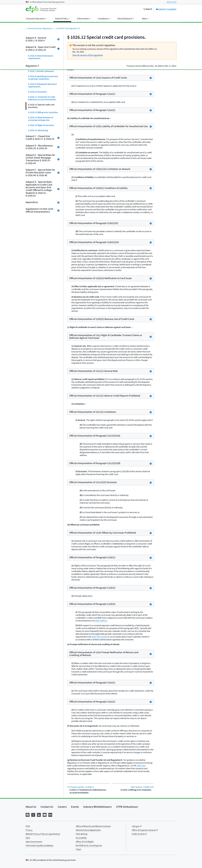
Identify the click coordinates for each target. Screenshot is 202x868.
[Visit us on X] (33, 815)
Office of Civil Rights (85, 842)
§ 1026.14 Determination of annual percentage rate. (41, 119)
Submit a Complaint (166, 9)
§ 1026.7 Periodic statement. (41, 71)
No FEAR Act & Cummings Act (89, 846)
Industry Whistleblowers (97, 807)
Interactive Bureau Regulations (40, 28)
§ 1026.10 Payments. (38, 92)
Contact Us (47, 807)
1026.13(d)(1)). (101, 621)
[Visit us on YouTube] (45, 815)
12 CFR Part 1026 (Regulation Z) (68, 28)
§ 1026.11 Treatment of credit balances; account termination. (42, 98)
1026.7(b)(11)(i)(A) (99, 637)
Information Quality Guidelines (39, 846)
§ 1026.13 (141, 787)
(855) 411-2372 (172, 2)
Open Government (34, 842)
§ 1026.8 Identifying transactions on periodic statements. (43, 78)
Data (28, 838)
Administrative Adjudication (88, 830)
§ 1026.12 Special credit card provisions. (41, 106)
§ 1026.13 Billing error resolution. (43, 112)
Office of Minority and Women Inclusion (93, 826)
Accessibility (81, 838)
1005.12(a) (141, 766)
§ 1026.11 (82, 787)
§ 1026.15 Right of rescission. (41, 125)
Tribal (78, 849)
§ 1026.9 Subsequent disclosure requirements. (42, 85)
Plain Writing (82, 834)
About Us (31, 807)
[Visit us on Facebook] (28, 815)
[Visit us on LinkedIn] (39, 815)
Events (75, 807)
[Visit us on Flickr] (50, 815)
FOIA (28, 826)
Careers (62, 807)
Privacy (29, 830)
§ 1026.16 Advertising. (38, 130)
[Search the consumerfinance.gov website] (148, 9)
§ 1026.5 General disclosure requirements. (41, 57)
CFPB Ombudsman (127, 807)
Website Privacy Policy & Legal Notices (43, 834)
